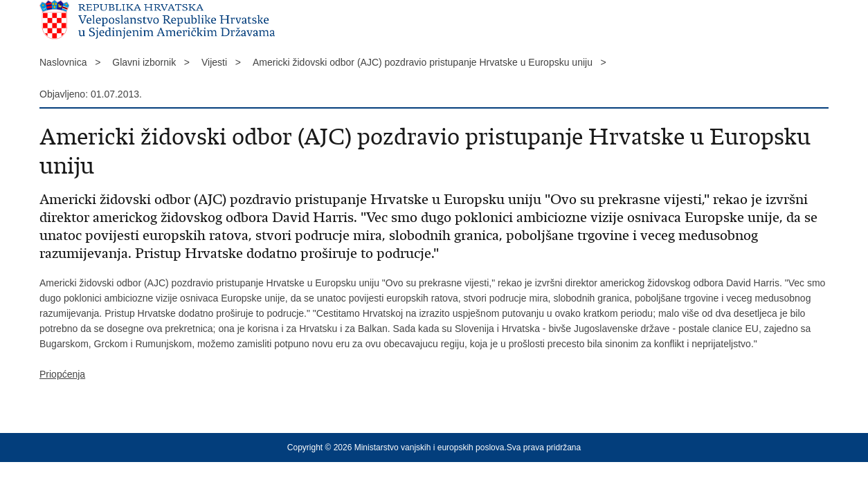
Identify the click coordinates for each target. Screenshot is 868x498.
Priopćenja (62, 374)
